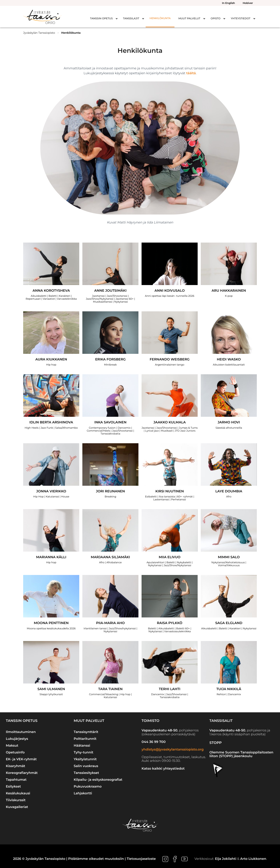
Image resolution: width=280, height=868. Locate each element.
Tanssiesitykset (86, 773)
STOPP (216, 743)
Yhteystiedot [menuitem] (241, 19)
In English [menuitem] (228, 3)
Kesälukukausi (18, 793)
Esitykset (13, 787)
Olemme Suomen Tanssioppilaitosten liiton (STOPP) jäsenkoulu (241, 754)
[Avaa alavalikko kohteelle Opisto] (224, 19)
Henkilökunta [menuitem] (160, 18)
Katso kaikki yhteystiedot (163, 769)
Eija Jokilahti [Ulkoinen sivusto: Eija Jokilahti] (226, 859)
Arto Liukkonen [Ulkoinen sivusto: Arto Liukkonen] (253, 859)
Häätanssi (82, 746)
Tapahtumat (16, 780)
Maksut (12, 746)
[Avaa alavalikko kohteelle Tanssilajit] (143, 19)
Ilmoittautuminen (21, 732)
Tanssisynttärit (86, 732)
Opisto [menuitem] (216, 19)
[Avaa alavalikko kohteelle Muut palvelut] (204, 19)
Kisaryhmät (15, 766)
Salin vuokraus (86, 766)
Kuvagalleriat (17, 807)
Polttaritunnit (85, 739)
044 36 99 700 (154, 742)
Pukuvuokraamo (88, 787)
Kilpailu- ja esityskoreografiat (98, 780)
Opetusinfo (15, 752)
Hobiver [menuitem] (248, 3)
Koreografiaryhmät (22, 773)
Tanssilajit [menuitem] (131, 19)
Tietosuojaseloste (141, 859)
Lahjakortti (83, 793)
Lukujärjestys (17, 739)
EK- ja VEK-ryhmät (21, 759)
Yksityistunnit (85, 759)
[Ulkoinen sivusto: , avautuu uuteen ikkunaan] (166, 859)
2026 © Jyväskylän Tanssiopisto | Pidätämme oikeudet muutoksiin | (70, 859)
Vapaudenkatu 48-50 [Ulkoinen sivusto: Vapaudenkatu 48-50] (159, 730)
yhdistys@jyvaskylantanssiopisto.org (173, 750)
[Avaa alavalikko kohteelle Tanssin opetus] (117, 19)
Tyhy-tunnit (84, 752)
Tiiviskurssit (16, 800)
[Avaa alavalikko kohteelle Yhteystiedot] (254, 19)
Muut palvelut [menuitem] (189, 19)
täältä (191, 73)
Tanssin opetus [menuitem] (101, 19)
